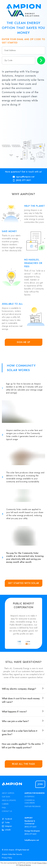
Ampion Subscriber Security (12, 854)
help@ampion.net (32, 840)
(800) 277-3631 (31, 827)
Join (40, 784)
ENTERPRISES (30, 797)
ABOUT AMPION (8, 793)
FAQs (4, 808)
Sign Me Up (23, 342)
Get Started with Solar (24, 583)
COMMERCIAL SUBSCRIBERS (30, 802)
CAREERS (5, 804)
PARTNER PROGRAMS (33, 806)
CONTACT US (7, 811)
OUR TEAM (6, 797)
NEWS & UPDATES (9, 800)
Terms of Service (25, 865)
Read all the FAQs (23, 764)
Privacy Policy (7, 858)
